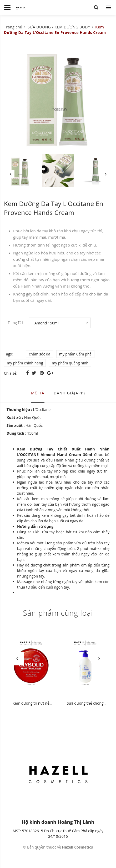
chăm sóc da (40, 354)
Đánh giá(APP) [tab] (69, 393)
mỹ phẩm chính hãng (25, 363)
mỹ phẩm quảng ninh (70, 363)
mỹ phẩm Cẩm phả (75, 354)
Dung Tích (16, 323)
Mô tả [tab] (38, 393)
